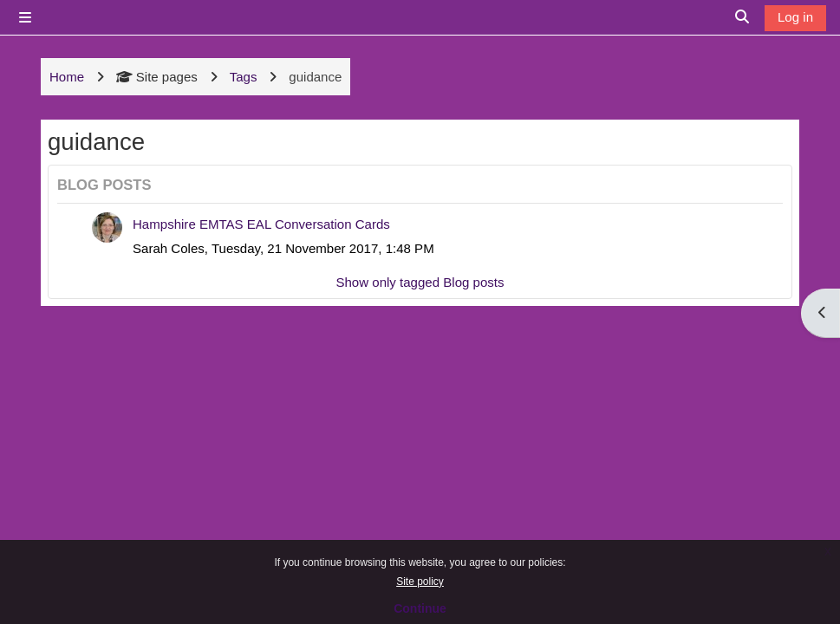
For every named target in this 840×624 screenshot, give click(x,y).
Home (67, 77)
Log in (795, 17)
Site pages (157, 77)
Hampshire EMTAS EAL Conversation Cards (261, 224)
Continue (420, 608)
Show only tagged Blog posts (420, 282)
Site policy (420, 582)
